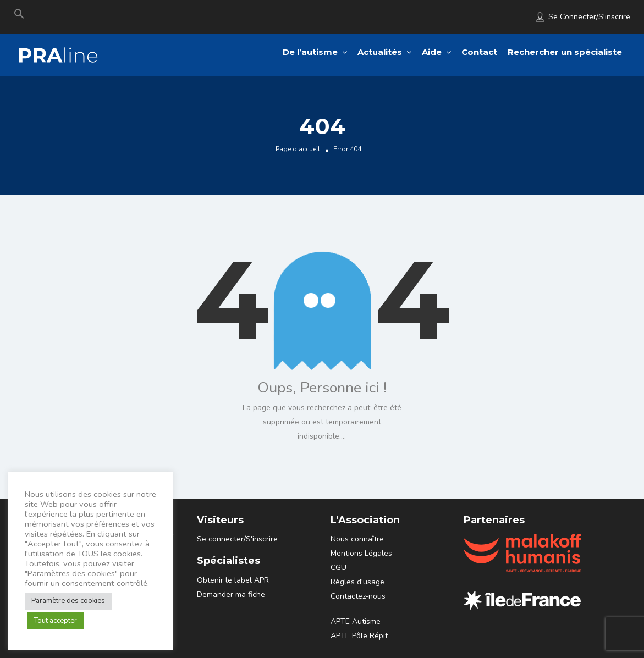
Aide (432, 52)
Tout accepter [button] (56, 621)
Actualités (380, 52)
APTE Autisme (356, 621)
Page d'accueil (298, 148)
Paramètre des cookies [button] (68, 601)
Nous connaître (357, 539)
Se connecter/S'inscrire (589, 17)
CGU (338, 568)
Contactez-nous (358, 596)
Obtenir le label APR (233, 580)
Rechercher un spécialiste (565, 52)
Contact (479, 52)
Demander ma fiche (231, 595)
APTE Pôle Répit (359, 636)
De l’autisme (310, 52)
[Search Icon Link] (19, 16)
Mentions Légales (361, 553)
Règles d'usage (357, 582)
